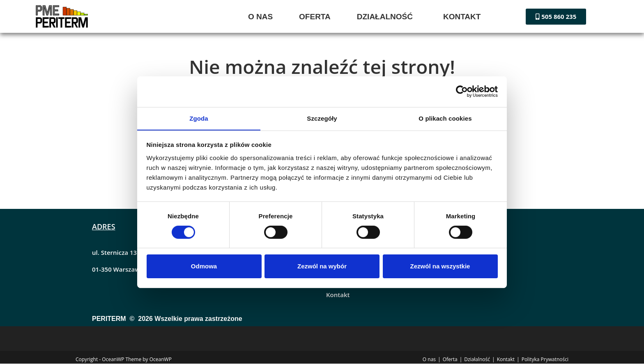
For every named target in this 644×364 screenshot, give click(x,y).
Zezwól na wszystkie (440, 267)
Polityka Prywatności (545, 360)
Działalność (477, 360)
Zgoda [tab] (199, 118)
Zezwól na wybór (322, 267)
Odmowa (204, 267)
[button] (387, 17)
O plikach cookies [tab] (445, 118)
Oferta (450, 360)
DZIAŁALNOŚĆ (385, 17)
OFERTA (315, 17)
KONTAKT (462, 17)
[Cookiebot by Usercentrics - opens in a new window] (462, 91)
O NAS (260, 17)
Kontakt (338, 295)
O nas (429, 360)
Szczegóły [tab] (322, 118)
